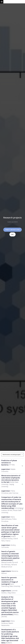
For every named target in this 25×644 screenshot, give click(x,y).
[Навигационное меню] (2, 2)
